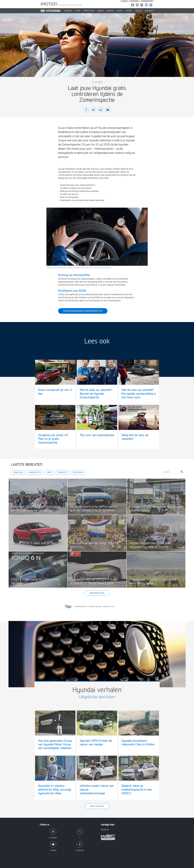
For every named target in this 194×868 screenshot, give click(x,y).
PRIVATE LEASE (89, 11)
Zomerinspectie (81, 606)
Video (49, 472)
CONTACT (129, 11)
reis (112, 606)
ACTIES (78, 11)
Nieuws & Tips (35, 472)
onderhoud (93, 606)
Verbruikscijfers (147, 1)
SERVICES (110, 11)
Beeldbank (105, 830)
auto (100, 606)
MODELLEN (68, 11)
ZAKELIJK (139, 11)
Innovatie (62, 472)
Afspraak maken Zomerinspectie (83, 311)
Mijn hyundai (135, 1)
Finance (101, 11)
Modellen (18, 472)
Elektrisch (149, 11)
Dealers (125, 1)
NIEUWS (120, 11)
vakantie (106, 606)
